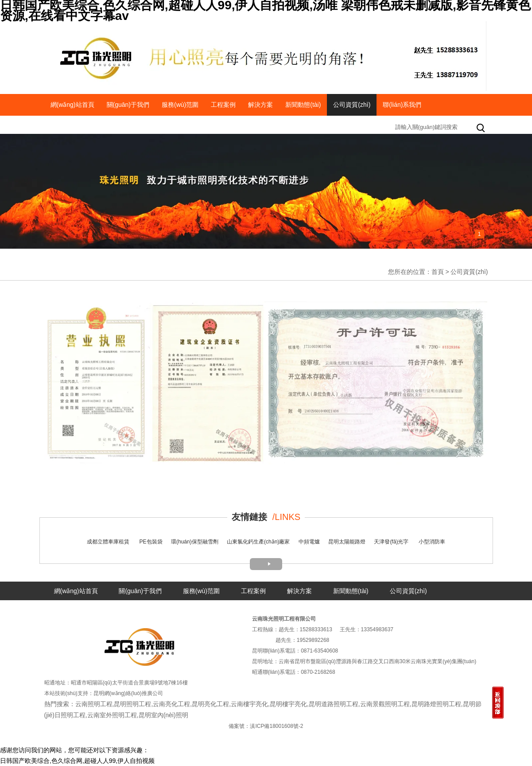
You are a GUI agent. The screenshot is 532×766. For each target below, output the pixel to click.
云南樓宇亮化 (249, 704)
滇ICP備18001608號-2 (276, 726)
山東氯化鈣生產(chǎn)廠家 (258, 542)
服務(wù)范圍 (180, 105)
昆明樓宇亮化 (288, 704)
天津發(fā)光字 (391, 542)
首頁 (438, 272)
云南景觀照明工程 (385, 704)
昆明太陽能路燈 (347, 542)
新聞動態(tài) (303, 105)
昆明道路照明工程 (334, 704)
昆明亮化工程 (210, 704)
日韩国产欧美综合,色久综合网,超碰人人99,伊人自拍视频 (77, 761)
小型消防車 (432, 542)
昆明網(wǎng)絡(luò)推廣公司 (128, 693)
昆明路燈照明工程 (436, 704)
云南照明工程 (94, 704)
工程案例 (223, 105)
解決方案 (260, 105)
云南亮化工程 (171, 704)
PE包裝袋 (151, 542)
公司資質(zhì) (352, 105)
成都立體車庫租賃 (108, 542)
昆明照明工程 (132, 704)
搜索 (482, 129)
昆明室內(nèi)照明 (163, 715)
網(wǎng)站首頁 (72, 105)
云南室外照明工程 (112, 715)
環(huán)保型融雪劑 (195, 542)
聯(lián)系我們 (402, 105)
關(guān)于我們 (128, 105)
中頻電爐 (309, 542)
